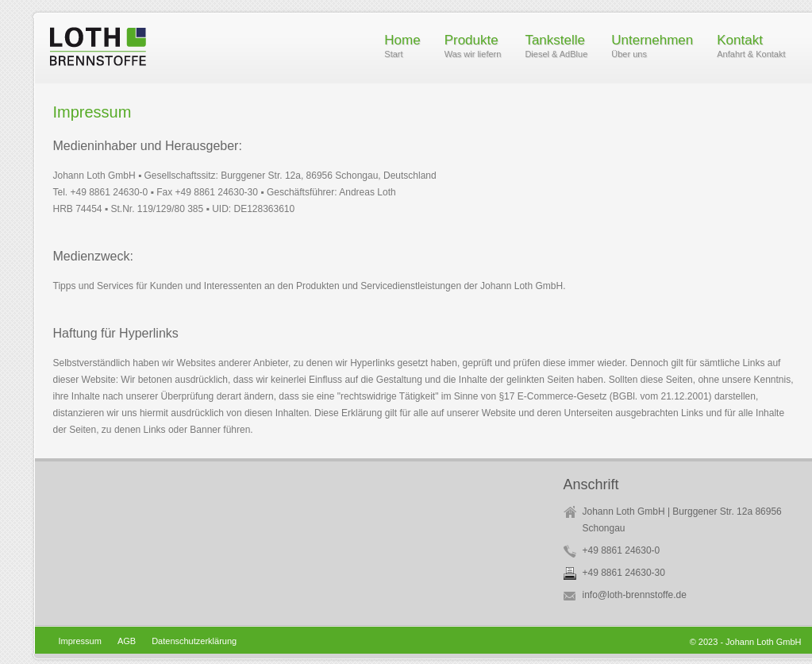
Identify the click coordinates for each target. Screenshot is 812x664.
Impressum (80, 641)
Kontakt (751, 48)
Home (402, 48)
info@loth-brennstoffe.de (635, 595)
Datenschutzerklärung (194, 641)
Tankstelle (556, 48)
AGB (127, 641)
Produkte (473, 48)
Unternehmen (652, 48)
